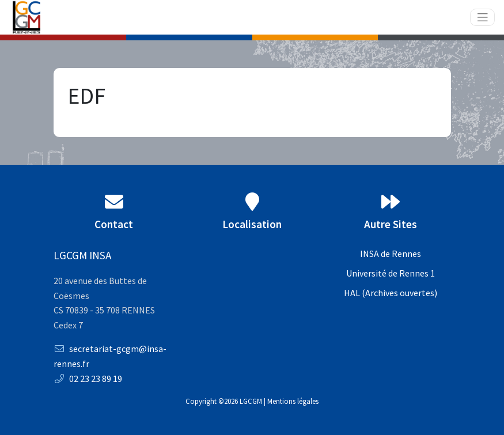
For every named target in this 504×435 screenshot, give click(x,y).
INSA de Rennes (391, 254)
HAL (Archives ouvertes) (391, 293)
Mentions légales (293, 401)
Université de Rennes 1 (391, 273)
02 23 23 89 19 (88, 379)
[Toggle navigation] (483, 18)
